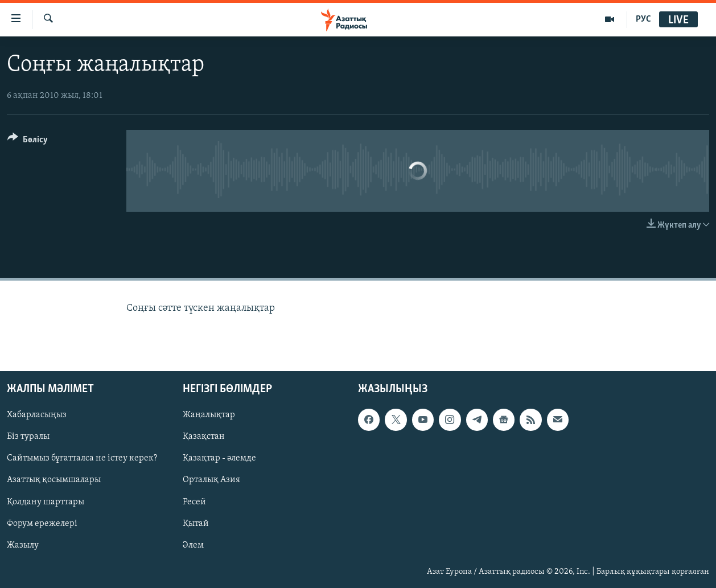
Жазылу (23, 545)
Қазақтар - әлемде (219, 459)
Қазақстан (204, 437)
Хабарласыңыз (37, 415)
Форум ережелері (42, 524)
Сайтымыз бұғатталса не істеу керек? (82, 459)
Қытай (196, 524)
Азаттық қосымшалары (54, 480)
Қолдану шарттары (46, 502)
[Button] (28, 141)
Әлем (193, 545)
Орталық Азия (211, 480)
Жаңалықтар (209, 415)
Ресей (194, 502)
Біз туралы (28, 437)
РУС (643, 19)
